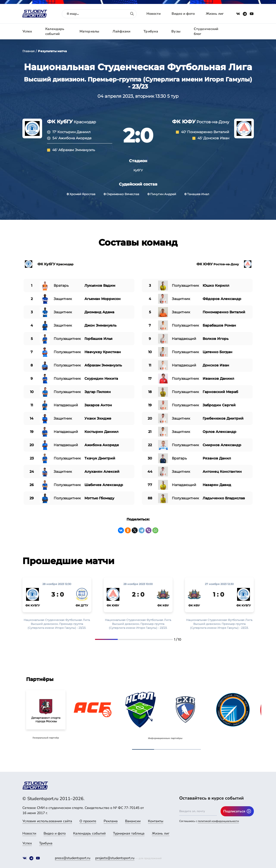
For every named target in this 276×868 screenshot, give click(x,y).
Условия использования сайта (47, 821)
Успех (27, 31)
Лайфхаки (121, 31)
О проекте (88, 821)
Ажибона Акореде (75, 138)
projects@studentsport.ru (115, 858)
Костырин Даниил (74, 132)
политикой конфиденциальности (218, 821)
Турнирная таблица (129, 833)
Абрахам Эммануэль (77, 150)
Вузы (176, 31)
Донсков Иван (216, 138)
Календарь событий (55, 31)
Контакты (156, 821)
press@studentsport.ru (73, 858)
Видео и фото (183, 14)
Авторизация (243, 31)
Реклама (111, 821)
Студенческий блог (206, 31)
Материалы (89, 31)
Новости (154, 14)
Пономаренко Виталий (208, 132)
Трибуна (151, 31)
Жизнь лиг (215, 14)
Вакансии (133, 821)
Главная (29, 51)
